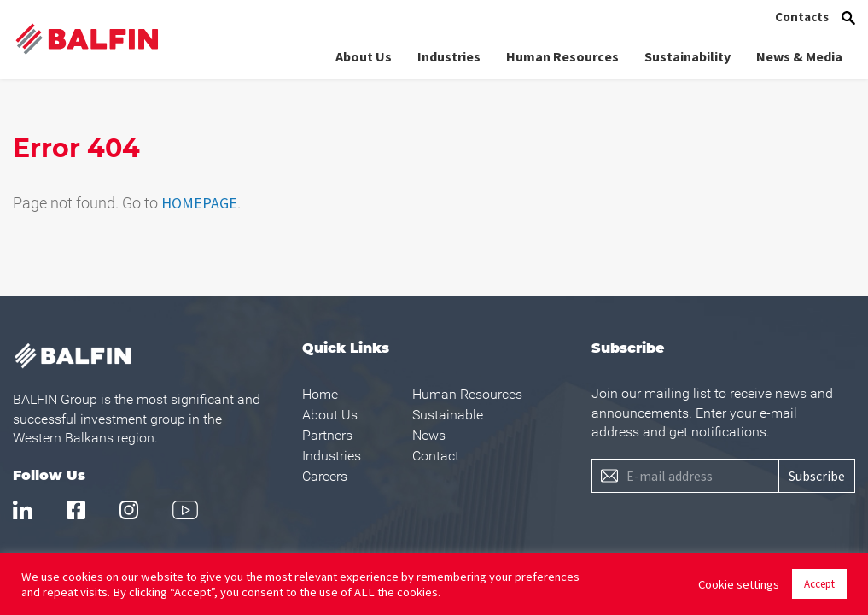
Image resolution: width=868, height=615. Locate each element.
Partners (327, 435)
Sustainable (448, 415)
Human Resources (562, 56)
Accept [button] (819, 584)
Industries (449, 56)
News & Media (799, 56)
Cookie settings (739, 584)
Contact (436, 456)
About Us (364, 56)
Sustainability (687, 56)
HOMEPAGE (199, 203)
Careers (325, 476)
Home (320, 394)
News (429, 435)
